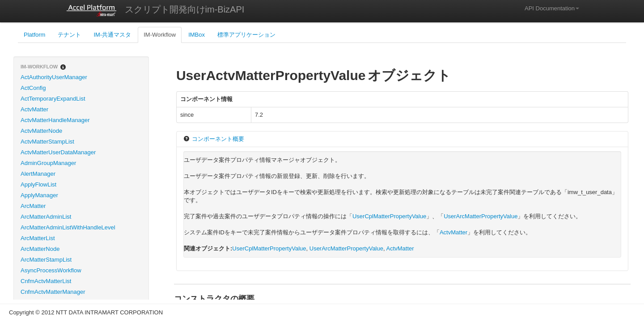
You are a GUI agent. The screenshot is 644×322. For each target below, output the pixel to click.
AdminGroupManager (48, 163)
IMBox (197, 35)
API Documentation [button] (552, 8)
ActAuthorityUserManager (54, 77)
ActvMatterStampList (47, 142)
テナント (69, 35)
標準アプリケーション (246, 35)
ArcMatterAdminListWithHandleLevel (68, 227)
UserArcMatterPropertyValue (481, 216)
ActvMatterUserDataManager (58, 152)
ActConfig (33, 88)
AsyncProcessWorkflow (51, 270)
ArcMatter (33, 206)
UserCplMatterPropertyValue (389, 216)
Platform (34, 35)
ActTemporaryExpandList (53, 99)
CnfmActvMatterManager (53, 292)
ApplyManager (39, 195)
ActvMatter (34, 109)
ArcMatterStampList (46, 260)
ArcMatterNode (40, 249)
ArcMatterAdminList (46, 217)
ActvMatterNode (41, 131)
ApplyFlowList (38, 184)
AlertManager (38, 174)
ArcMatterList (38, 238)
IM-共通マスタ (112, 35)
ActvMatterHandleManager (55, 120)
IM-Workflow (160, 35)
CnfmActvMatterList (46, 281)
